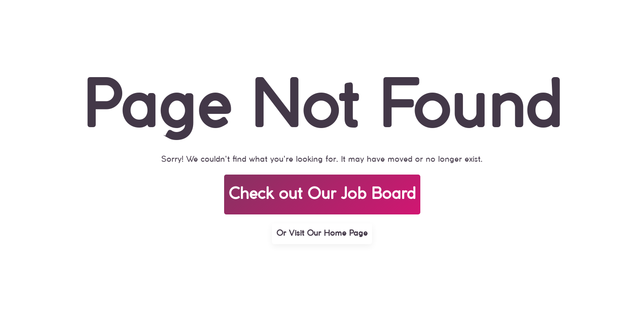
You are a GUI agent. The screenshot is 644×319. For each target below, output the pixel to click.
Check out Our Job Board (322, 195)
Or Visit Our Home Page (322, 233)
